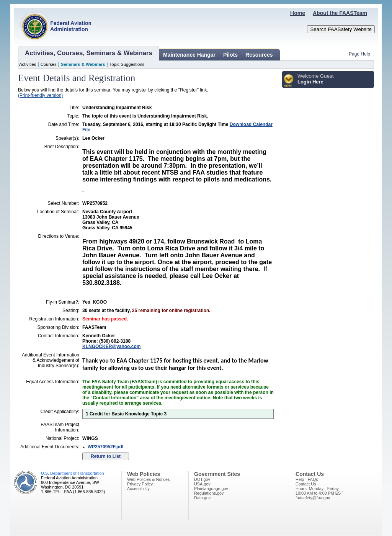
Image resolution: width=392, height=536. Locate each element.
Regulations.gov (209, 493)
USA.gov (202, 484)
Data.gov (202, 498)
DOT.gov (202, 479)
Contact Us (306, 484)
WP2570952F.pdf (106, 447)
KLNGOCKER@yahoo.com (111, 346)
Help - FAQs (307, 479)
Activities (28, 64)
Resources (259, 55)
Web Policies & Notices (148, 479)
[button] (289, 81)
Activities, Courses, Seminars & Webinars (89, 53)
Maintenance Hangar (189, 55)
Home (298, 13)
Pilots (230, 55)
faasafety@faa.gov (313, 498)
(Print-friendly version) (40, 95)
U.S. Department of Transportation (72, 473)
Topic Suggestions (127, 64)
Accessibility (138, 489)
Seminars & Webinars (83, 64)
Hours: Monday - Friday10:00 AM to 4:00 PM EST (319, 491)
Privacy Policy (140, 484)
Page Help (359, 54)
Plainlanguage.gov (211, 489)
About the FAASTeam (340, 13)
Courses (49, 64)
